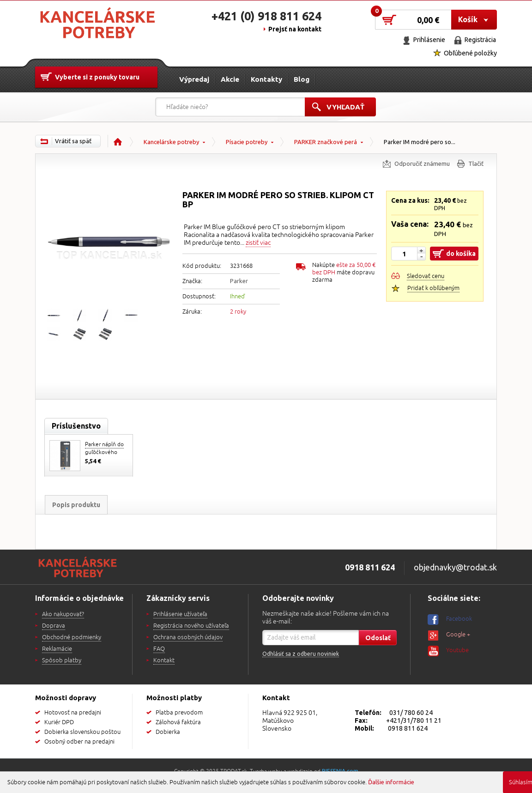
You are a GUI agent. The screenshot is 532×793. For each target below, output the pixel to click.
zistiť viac (258, 243)
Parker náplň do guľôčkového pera (104, 452)
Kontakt (164, 660)
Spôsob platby (62, 660)
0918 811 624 (408, 728)
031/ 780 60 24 (411, 713)
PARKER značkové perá (326, 142)
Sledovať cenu (426, 276)
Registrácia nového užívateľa (191, 626)
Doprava (54, 626)
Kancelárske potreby (171, 142)
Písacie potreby (247, 142)
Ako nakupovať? (63, 614)
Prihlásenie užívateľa (180, 614)
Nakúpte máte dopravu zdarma (344, 272)
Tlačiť (476, 163)
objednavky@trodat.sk (455, 567)
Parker (239, 281)
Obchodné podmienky (72, 637)
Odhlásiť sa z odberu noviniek (301, 654)
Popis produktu (76, 505)
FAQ (159, 649)
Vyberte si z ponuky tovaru (97, 77)
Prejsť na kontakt (295, 29)
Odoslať (378, 638)
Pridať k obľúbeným (433, 288)
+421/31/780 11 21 (414, 720)
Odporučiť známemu (422, 163)
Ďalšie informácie (391, 782)
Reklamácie (57, 649)
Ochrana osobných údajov (188, 637)
